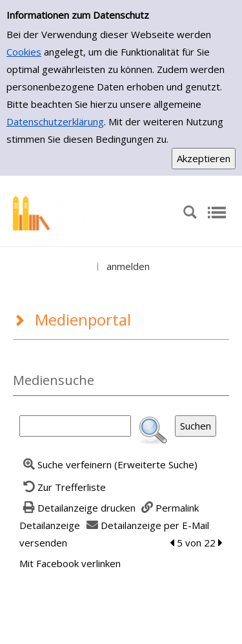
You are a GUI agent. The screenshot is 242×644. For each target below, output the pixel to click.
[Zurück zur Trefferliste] (63, 487)
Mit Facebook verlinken (70, 563)
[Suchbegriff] (75, 426)
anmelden (128, 266)
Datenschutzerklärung (55, 121)
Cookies (24, 52)
